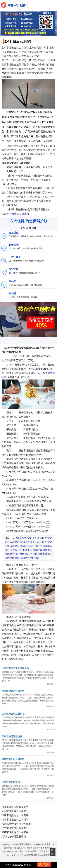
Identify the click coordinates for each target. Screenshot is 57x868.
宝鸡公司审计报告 (22, 550)
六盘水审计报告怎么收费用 (16, 824)
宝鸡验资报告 (19, 538)
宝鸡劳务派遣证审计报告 (33, 542)
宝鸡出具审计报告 (30, 546)
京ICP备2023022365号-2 (13, 851)
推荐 (41, 851)
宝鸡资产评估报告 (37, 538)
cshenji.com (38, 844)
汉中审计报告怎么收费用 (15, 828)
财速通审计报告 (24, 844)
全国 (14, 855)
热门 (47, 851)
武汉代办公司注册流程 (14, 837)
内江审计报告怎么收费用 (15, 807)
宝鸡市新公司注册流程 (13, 759)
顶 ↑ (53, 850)
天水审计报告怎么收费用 (15, 811)
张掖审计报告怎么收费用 (15, 815)
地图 (28, 851)
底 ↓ (53, 854)
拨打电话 (44, 864)
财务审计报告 (17, 5)
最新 (34, 851)
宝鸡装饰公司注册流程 (13, 714)
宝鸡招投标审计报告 (41, 554)
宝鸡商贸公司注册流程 (13, 691)
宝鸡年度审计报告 (43, 550)
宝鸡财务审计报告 (30, 558)
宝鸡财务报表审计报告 (17, 554)
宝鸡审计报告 (12, 558)
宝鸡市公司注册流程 (12, 737)
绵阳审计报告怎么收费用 (15, 820)
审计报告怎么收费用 (18, 214)
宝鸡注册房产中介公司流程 (15, 668)
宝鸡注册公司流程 (11, 782)
